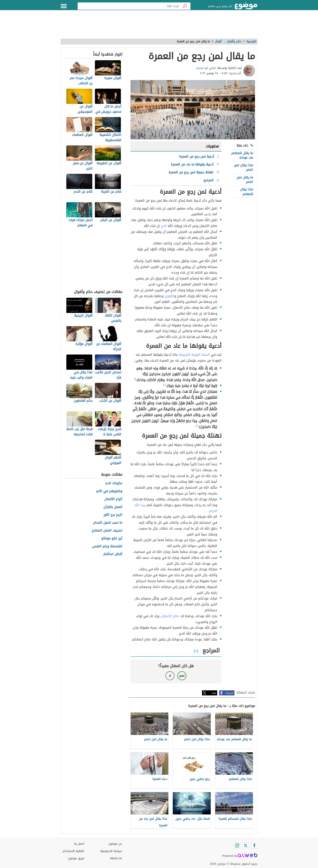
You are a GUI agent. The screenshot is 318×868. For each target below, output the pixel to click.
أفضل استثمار (113, 554)
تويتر (214, 693)
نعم (182, 676)
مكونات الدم (114, 483)
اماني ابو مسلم (206, 68)
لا (170, 676)
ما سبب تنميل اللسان (108, 523)
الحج (163, 226)
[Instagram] (237, 845)
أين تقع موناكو (112, 539)
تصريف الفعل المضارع (107, 531)
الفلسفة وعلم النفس (107, 546)
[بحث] (185, 6)
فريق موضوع (76, 858)
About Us (116, 858)
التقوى (169, 296)
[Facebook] (254, 845)
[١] (135, 379)
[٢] (165, 385)
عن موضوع (115, 844)
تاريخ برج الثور (113, 515)
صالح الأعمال (170, 616)
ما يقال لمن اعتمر (245, 180)
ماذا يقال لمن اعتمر (243, 167)
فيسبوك (229, 693)
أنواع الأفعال (113, 499)
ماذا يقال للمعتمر (247, 192)
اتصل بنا (79, 844)
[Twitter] (246, 845)
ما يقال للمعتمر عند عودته (242, 155)
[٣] (197, 426)
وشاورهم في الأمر (109, 491)
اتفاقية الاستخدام (73, 851)
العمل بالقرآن (113, 507)
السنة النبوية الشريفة (194, 355)
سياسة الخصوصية (111, 851)
